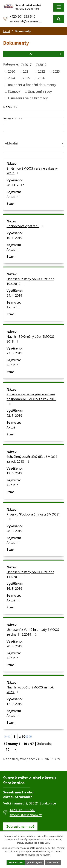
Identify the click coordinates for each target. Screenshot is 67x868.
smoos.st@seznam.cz (26, 21)
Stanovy (14, 91)
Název (9, 107)
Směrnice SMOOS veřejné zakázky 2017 (32, 171)
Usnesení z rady (40, 91)
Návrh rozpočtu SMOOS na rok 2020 (30, 690)
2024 (11, 78)
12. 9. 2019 (14, 704)
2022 (41, 71)
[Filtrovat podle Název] (33, 114)
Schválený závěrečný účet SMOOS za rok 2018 (32, 459)
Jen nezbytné (35, 863)
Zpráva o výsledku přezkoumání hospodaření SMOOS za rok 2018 (31, 399)
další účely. (45, 843)
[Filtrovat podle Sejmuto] (33, 156)
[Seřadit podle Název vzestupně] (17, 106)
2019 (43, 65)
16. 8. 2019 (14, 588)
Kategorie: (11, 64)
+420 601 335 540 (22, 16)
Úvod (6, 31)
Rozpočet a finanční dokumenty (32, 85)
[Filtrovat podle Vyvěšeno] (33, 128)
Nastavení (53, 863)
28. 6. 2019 (14, 531)
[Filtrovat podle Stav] (33, 143)
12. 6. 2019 (14, 473)
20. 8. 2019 (14, 646)
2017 (28, 65)
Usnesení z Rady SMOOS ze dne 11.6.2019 (30, 574)
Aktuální (13, 197)
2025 (26, 78)
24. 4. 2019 (14, 295)
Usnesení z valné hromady (28, 98)
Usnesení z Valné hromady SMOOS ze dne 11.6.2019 (33, 632)
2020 (11, 71)
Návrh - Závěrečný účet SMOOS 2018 (30, 339)
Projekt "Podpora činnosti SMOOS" (33, 516)
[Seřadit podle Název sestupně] (17, 107)
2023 (56, 71)
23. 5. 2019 (14, 353)
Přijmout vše (16, 863)
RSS (45, 54)
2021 (26, 71)
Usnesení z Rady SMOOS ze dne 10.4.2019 (30, 281)
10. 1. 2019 (14, 238)
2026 (41, 78)
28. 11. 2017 (15, 185)
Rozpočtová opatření (26, 226)
